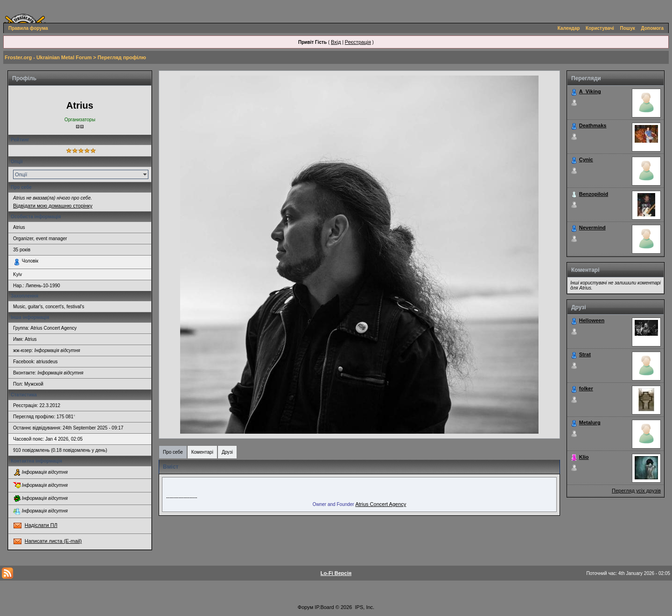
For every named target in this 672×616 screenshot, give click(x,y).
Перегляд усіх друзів (636, 491)
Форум (305, 607)
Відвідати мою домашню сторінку (53, 206)
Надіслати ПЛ (41, 525)
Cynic (586, 159)
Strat (585, 354)
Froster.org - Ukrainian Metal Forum (48, 57)
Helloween (592, 320)
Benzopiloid (594, 194)
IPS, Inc (364, 607)
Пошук (628, 28)
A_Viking (590, 91)
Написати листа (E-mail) (53, 541)
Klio (584, 457)
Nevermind (592, 228)
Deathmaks (593, 125)
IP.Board (324, 607)
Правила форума (28, 28)
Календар (569, 28)
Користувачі (600, 28)
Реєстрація (358, 42)
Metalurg (590, 422)
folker (586, 388)
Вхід (336, 42)
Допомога (652, 28)
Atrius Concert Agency (381, 504)
